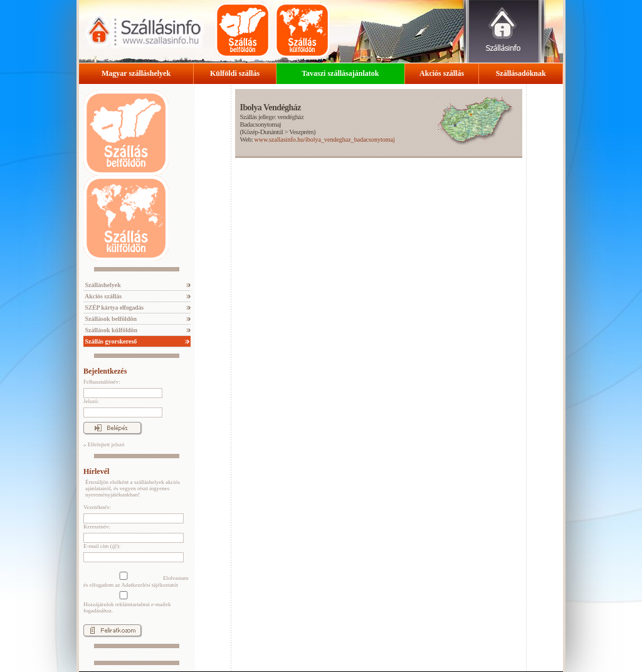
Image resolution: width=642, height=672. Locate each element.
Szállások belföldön (110, 319)
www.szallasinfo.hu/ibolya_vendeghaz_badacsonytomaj (324, 139)
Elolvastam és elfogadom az (136, 580)
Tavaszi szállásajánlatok (340, 73)
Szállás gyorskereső (110, 341)
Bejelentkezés (105, 371)
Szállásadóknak (521, 73)
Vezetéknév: (97, 507)
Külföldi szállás (235, 73)
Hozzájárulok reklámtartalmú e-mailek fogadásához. (127, 602)
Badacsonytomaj (260, 124)
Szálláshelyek (102, 285)
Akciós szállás (442, 73)
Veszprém (301, 132)
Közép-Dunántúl (263, 132)
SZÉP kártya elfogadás (113, 307)
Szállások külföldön (110, 330)
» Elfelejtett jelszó (104, 444)
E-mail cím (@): (102, 546)
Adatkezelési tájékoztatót (150, 585)
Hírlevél (96, 471)
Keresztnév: (97, 527)
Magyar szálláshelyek (136, 73)
